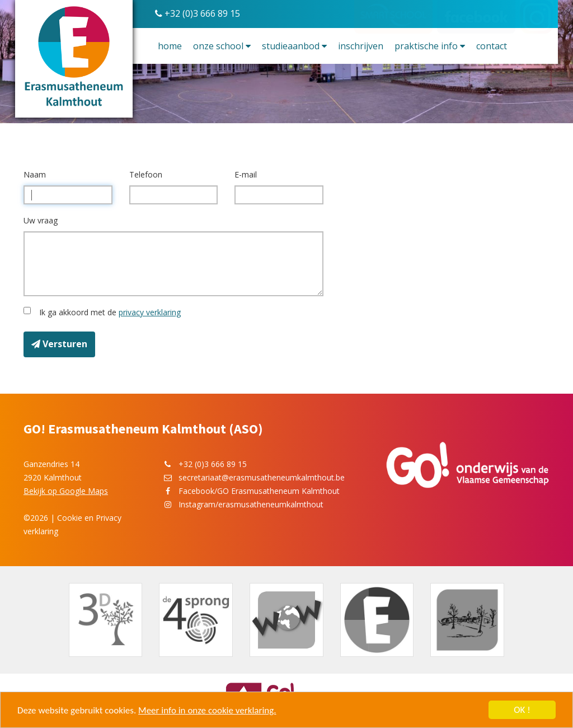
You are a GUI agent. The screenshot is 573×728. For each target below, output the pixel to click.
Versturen (59, 344)
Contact (492, 46)
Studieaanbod (294, 46)
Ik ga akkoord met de (108, 312)
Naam (35, 174)
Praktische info (430, 46)
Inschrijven (361, 46)
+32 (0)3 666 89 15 (198, 13)
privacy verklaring (150, 312)
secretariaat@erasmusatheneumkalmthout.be (262, 477)
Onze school (222, 46)
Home (170, 46)
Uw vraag (41, 220)
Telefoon (146, 174)
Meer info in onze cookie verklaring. (207, 710)
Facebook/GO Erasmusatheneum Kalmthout (259, 491)
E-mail (246, 174)
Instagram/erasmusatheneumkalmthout (251, 504)
